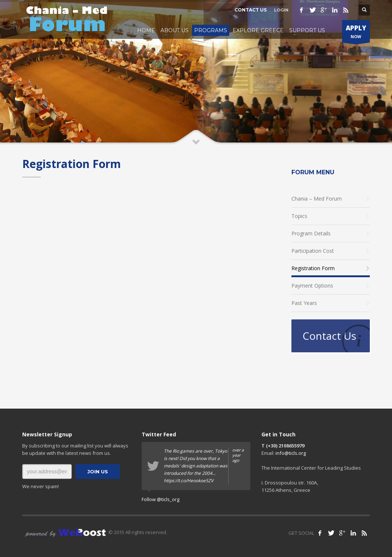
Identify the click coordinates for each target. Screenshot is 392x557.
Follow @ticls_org (160, 499)
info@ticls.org (291, 453)
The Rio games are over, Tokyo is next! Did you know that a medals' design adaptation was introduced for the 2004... (204, 466)
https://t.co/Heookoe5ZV (189, 481)
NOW (356, 33)
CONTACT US (251, 10)
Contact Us (329, 336)
